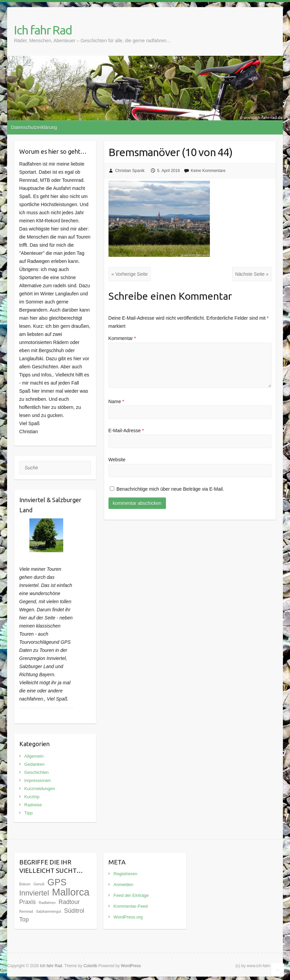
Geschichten (37, 772)
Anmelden (124, 885)
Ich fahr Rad (43, 30)
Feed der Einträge (131, 895)
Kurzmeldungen (40, 789)
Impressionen (38, 780)
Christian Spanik (130, 171)
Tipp (29, 813)
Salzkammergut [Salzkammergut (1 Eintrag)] (49, 911)
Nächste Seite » (252, 274)
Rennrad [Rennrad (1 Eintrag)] (26, 911)
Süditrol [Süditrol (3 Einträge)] (74, 911)
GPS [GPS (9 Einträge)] (57, 882)
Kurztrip (32, 797)
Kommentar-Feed (131, 906)
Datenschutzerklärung (34, 127)
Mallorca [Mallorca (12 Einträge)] (71, 892)
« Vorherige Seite (130, 274)
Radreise (33, 805)
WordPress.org (128, 917)
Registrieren (125, 874)
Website (117, 460)
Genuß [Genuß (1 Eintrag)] (39, 884)
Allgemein (34, 756)
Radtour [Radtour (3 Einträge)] (69, 902)
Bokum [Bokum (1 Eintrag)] (25, 884)
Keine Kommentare (208, 171)
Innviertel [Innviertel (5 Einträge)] (34, 893)
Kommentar (122, 338)
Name (116, 401)
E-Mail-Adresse (126, 431)
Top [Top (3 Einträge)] (24, 920)
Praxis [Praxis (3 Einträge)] (28, 902)
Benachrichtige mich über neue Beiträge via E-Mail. (170, 489)
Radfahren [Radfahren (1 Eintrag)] (47, 903)
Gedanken (34, 764)
